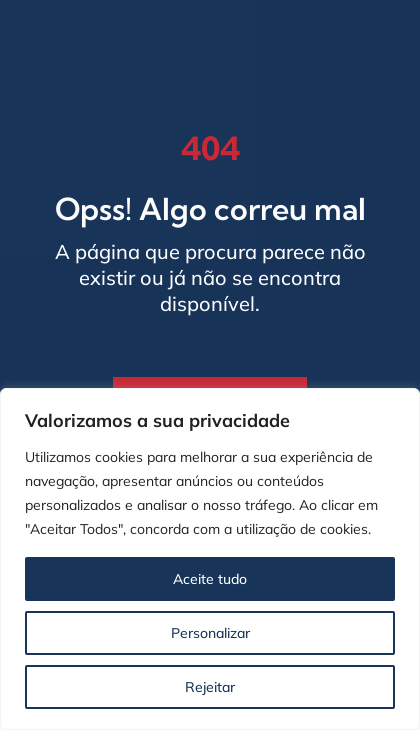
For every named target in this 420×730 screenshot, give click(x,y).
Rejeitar (210, 687)
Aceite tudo (210, 579)
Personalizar (210, 633)
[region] (210, 559)
